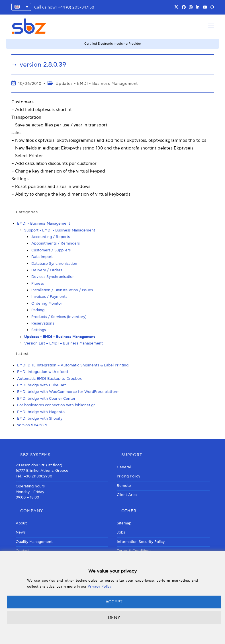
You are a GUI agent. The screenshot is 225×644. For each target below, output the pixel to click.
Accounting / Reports (51, 237)
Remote (124, 486)
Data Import (42, 257)
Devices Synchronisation (53, 277)
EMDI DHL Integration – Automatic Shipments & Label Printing (73, 365)
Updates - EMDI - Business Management (97, 84)
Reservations (43, 323)
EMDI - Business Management (44, 223)
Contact (23, 551)
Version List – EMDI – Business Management (64, 343)
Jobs (121, 532)
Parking (38, 310)
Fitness (38, 284)
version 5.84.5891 (32, 425)
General (124, 467)
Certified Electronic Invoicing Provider (113, 44)
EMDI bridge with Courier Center (46, 399)
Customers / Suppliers (51, 250)
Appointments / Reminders (56, 243)
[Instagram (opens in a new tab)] (191, 7)
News (21, 532)
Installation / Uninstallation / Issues (62, 290)
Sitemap (124, 523)
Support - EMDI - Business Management (60, 230)
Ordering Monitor (47, 303)
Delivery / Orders (47, 270)
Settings (39, 330)
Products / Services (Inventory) (59, 317)
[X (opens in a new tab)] (176, 7)
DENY (114, 618)
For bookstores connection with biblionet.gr (56, 405)
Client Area (127, 495)
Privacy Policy (100, 587)
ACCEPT (114, 602)
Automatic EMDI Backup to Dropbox (49, 379)
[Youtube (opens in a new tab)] (205, 7)
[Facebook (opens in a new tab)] (184, 7)
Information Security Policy (141, 542)
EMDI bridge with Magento (41, 412)
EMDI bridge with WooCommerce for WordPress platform (68, 392)
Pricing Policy (128, 476)
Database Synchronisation (54, 264)
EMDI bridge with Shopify (40, 419)
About (21, 523)
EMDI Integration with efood (42, 372)
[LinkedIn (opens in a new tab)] (198, 7)
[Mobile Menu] (211, 26)
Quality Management (34, 542)
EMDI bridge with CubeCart (41, 385)
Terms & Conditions (134, 551)
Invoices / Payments (49, 297)
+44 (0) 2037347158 (76, 7)
